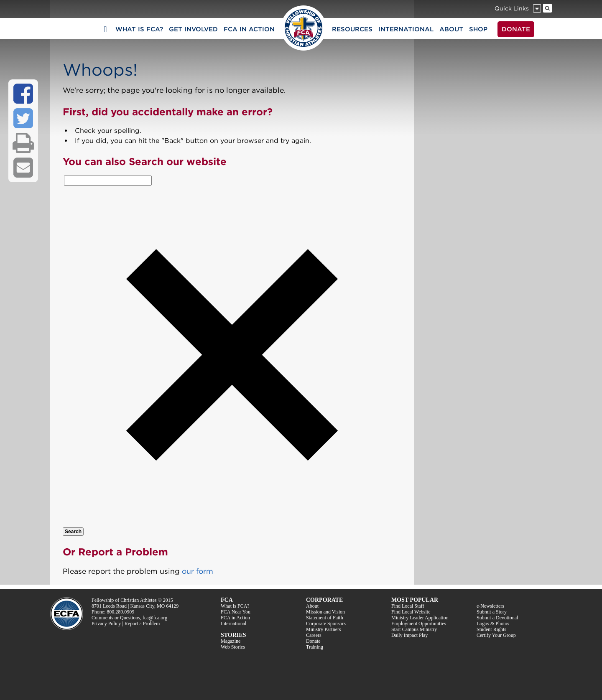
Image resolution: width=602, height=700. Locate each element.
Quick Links (512, 8)
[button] (232, 522)
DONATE (516, 29)
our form (198, 571)
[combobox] (108, 181)
